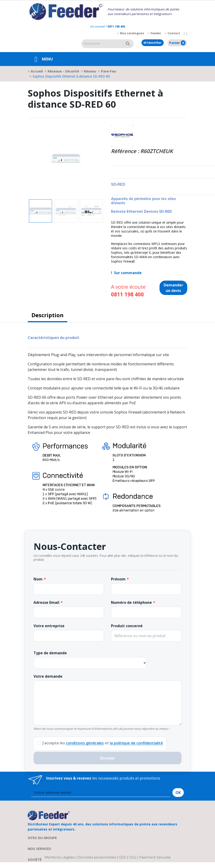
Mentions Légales (60, 857)
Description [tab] (48, 315)
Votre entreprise (49, 626)
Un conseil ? (108, 26)
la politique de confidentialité (136, 743)
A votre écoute (128, 291)
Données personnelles (97, 857)
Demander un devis (173, 288)
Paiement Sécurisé (155, 857)
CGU (133, 857)
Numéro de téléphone (131, 602)
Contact (174, 33)
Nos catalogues (132, 33)
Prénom (118, 579)
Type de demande (50, 653)
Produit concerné (127, 626)
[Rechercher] (102, 44)
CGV (123, 857)
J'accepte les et (103, 743)
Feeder (156, 33)
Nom (38, 579)
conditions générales (85, 743)
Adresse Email (46, 602)
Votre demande (48, 676)
